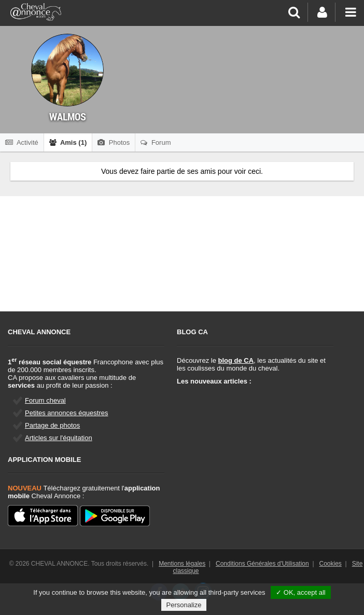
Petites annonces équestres (66, 413)
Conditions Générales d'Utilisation (262, 564)
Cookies (331, 564)
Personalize (184, 605)
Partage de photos (52, 425)
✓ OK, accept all (301, 592)
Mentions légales (182, 564)
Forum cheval (45, 400)
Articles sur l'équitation (59, 438)
